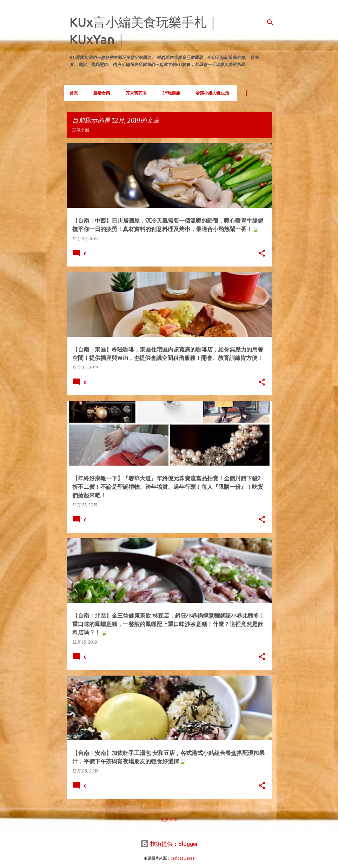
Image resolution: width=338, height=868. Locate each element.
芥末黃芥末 (136, 93)
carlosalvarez (183, 858)
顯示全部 (81, 130)
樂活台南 (102, 93)
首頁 (74, 93)
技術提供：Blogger (169, 844)
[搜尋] (270, 22)
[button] (262, 254)
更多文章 (169, 819)
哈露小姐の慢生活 (212, 93)
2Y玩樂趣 (171, 93)
